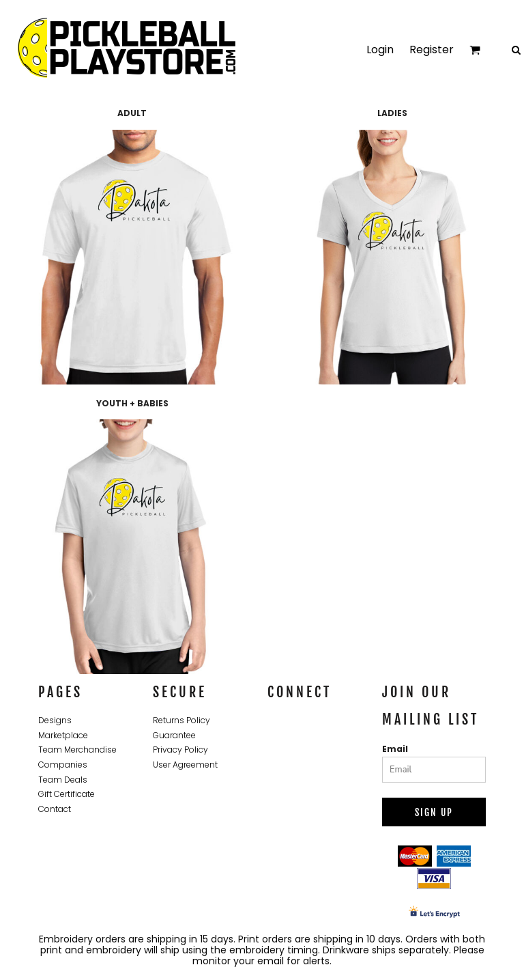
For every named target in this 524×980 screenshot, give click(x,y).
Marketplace (63, 735)
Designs (55, 720)
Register (432, 50)
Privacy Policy (180, 750)
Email (395, 749)
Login (380, 50)
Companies (63, 765)
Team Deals (63, 780)
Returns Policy (181, 720)
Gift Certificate (67, 794)
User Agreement (185, 765)
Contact (55, 809)
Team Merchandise (77, 750)
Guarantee (174, 735)
